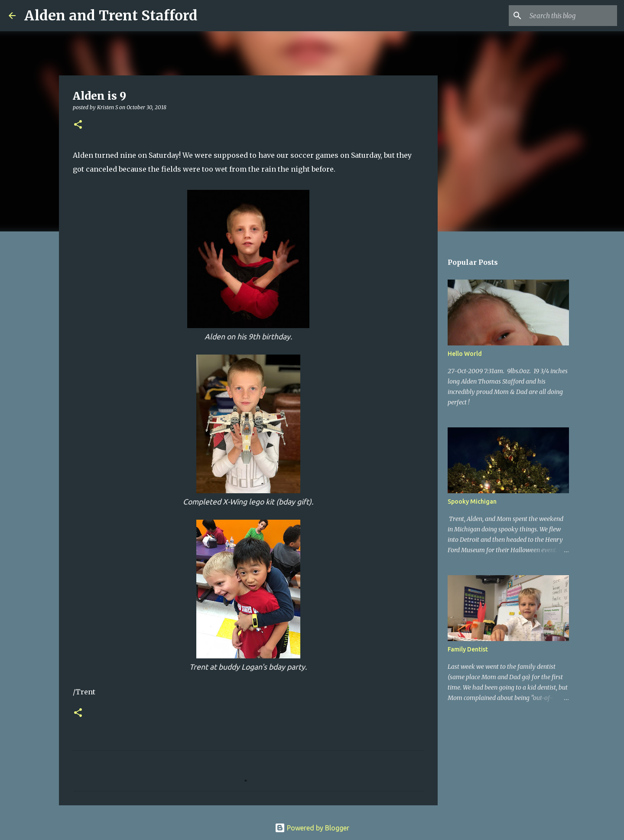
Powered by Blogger (312, 828)
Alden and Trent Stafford (111, 16)
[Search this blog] (572, 16)
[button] (78, 125)
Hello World (465, 354)
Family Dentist (468, 649)
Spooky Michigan (472, 501)
